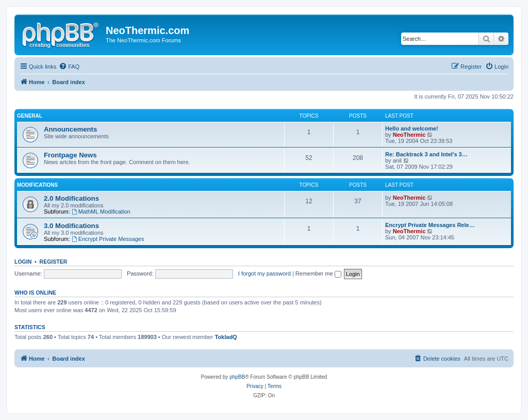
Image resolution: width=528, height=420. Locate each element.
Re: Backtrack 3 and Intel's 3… (426, 154)
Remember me (318, 273)
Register (54, 262)
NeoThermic (409, 135)
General (30, 116)
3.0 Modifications (71, 226)
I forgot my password (265, 273)
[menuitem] (69, 67)
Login (23, 262)
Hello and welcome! (412, 128)
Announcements (70, 129)
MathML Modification (101, 212)
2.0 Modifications (71, 198)
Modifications (37, 185)
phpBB (237, 377)
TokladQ (226, 337)
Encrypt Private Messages (108, 239)
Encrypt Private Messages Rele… (430, 225)
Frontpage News (70, 155)
